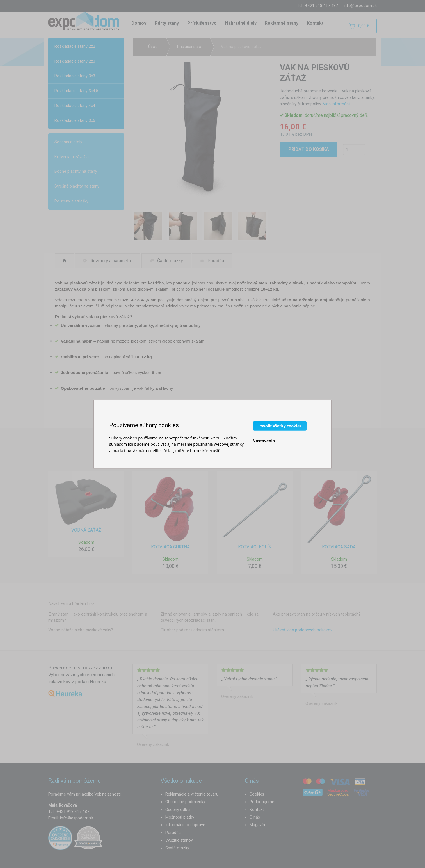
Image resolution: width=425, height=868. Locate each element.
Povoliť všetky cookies (280, 426)
